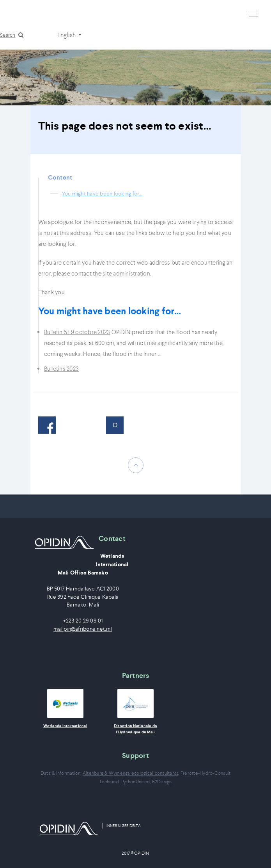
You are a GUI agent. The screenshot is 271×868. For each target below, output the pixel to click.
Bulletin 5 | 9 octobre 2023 (77, 332)
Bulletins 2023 (62, 369)
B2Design (162, 782)
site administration (126, 273)
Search (8, 35)
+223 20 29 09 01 (83, 621)
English (67, 35)
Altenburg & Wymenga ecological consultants (131, 773)
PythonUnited (135, 782)
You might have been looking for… (102, 194)
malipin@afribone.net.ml (83, 629)
